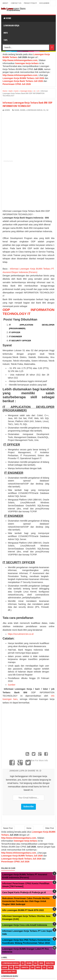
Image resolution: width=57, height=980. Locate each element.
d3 (35, 963)
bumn (23, 110)
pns (17, 967)
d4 (32, 967)
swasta (25, 967)
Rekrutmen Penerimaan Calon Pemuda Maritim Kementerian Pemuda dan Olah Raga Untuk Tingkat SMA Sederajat (26, 901)
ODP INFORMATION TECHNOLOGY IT (28, 312)
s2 (47, 110)
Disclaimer (44, 3)
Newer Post (8, 828)
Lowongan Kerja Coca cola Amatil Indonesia (25, 925)
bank (17, 110)
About (5, 3)
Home (7, 18)
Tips (5, 40)
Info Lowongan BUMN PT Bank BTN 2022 (23, 910)
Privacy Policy (30, 3)
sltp (50, 967)
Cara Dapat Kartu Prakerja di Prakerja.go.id (24, 892)
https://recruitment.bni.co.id (21, 634)
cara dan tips (9, 972)
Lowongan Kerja (11, 25)
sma (41, 963)
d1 (44, 967)
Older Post (49, 828)
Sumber (12, 685)
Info (6, 33)
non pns (50, 963)
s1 (44, 110)
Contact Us (16, 3)
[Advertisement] (28, 134)
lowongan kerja (34, 110)
